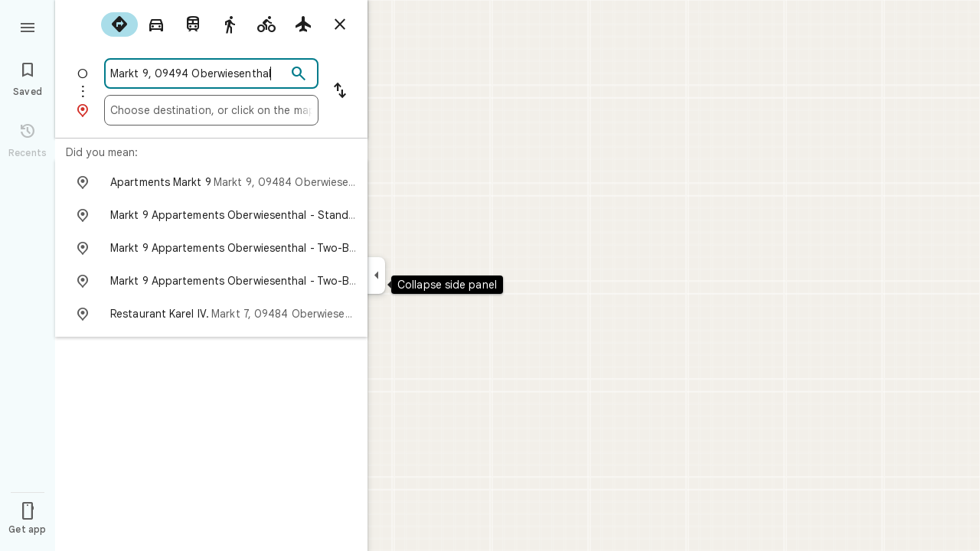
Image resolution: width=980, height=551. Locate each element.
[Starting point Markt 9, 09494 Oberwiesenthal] (198, 73)
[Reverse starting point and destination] (340, 92)
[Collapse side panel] (376, 275)
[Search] (299, 74)
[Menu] (28, 26)
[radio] (119, 24)
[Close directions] (340, 24)
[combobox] (198, 73)
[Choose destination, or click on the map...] (211, 110)
